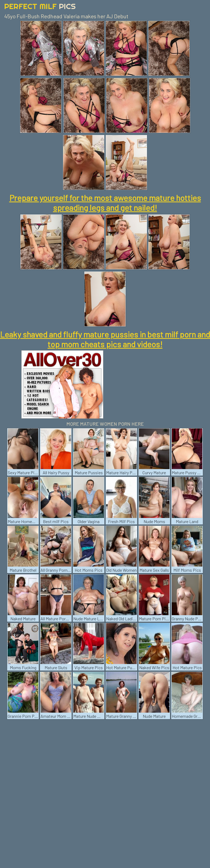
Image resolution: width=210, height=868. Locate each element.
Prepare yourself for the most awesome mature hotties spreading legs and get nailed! (105, 203)
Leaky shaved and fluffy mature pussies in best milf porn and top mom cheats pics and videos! (105, 339)
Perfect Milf (40, 6)
